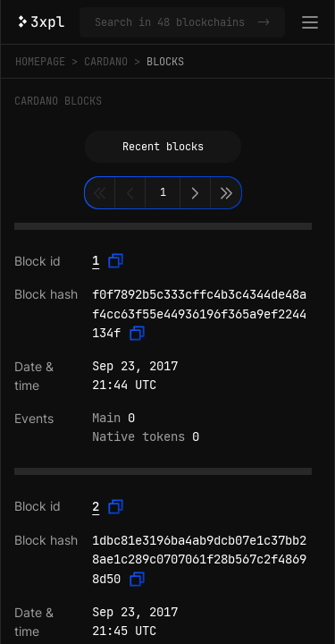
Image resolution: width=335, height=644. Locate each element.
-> (264, 22)
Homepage (40, 62)
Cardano (106, 62)
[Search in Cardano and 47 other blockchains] (172, 22)
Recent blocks (163, 147)
